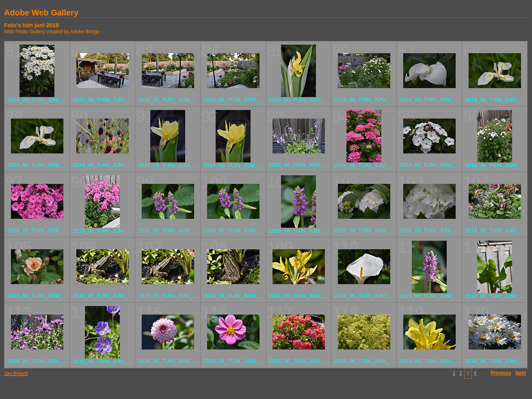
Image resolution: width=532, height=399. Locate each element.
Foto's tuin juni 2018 (31, 25)
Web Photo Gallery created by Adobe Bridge (52, 32)
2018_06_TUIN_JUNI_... (37, 100)
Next (521, 373)
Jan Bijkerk (16, 373)
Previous (501, 373)
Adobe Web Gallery (41, 13)
